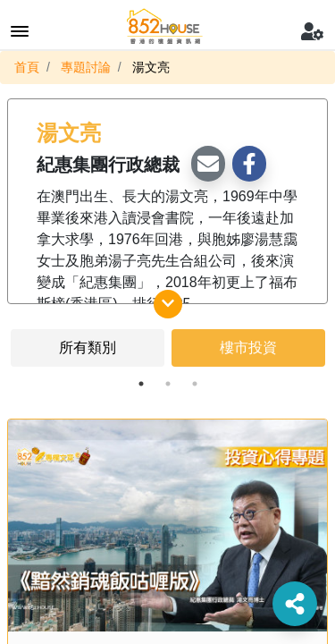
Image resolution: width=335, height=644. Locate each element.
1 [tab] (141, 384)
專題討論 (86, 67)
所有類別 (88, 347)
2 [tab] (168, 384)
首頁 (27, 67)
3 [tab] (195, 384)
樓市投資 (248, 347)
